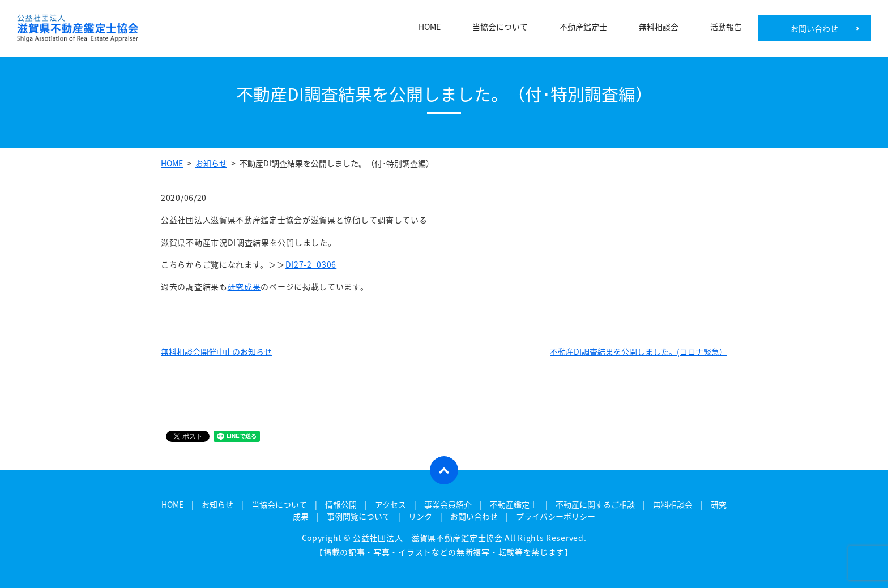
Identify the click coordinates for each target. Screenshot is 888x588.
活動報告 (726, 28)
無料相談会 (659, 28)
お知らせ (211, 163)
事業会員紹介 (448, 504)
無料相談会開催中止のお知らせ (216, 351)
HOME (430, 28)
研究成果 (244, 286)
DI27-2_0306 (311, 264)
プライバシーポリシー (556, 516)
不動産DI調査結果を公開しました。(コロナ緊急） (639, 351)
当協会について (500, 28)
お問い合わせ (814, 28)
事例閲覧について (358, 516)
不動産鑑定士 (583, 28)
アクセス (390, 504)
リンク (420, 516)
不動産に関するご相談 (595, 504)
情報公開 (341, 504)
